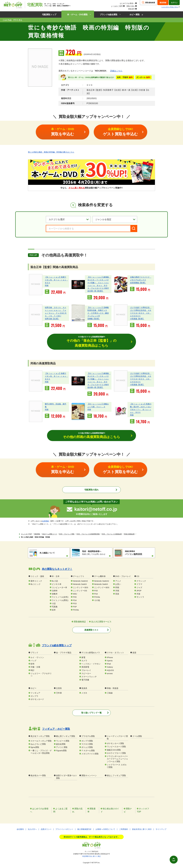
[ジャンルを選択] (115, 219)
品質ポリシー (46, 829)
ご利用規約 (124, 829)
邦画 (47, 285)
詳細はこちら (116, 71)
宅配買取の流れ (91, 490)
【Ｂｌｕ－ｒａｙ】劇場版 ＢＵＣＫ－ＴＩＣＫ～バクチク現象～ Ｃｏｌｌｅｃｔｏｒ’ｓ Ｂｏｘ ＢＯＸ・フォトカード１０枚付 (99, 283)
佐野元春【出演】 (52, 319)
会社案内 (20, 829)
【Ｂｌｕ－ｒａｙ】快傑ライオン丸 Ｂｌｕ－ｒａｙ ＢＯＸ (56, 280)
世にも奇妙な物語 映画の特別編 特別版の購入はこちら (51, 152)
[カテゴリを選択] (68, 219)
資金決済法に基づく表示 (142, 829)
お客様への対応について (105, 829)
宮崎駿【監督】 (94, 319)
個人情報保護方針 (84, 829)
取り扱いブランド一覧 (91, 713)
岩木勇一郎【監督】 (95, 291)
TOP (172, 860)
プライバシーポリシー (64, 829)
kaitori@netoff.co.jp (96, 510)
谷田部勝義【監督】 (138, 283)
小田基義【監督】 (137, 319)
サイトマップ (161, 829)
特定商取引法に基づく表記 (91, 857)
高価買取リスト (91, 630)
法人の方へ (32, 829)
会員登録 (45, 521)
